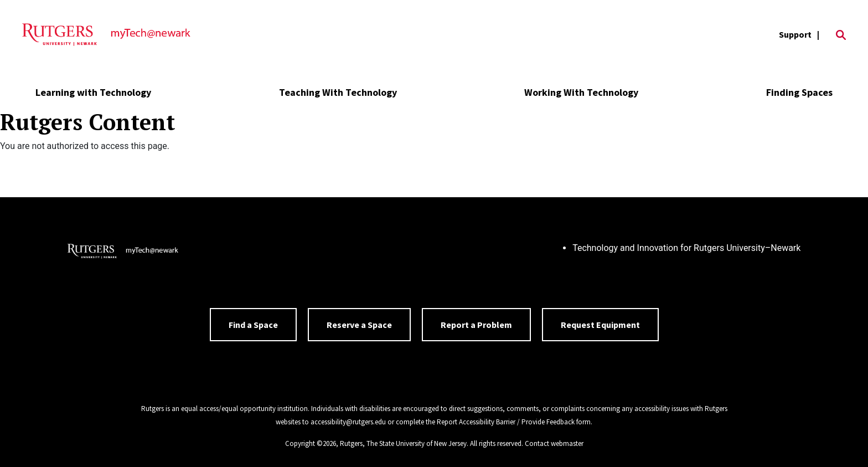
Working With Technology (581, 92)
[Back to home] (123, 253)
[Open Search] (841, 35)
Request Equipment (600, 325)
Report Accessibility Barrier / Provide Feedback (506, 422)
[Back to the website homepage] (106, 35)
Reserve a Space (359, 325)
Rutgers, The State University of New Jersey (403, 443)
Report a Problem (476, 325)
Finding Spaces (799, 92)
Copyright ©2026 (311, 443)
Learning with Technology (93, 92)
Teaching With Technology (338, 92)
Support (795, 34)
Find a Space (253, 325)
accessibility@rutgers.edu (348, 422)
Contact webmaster (554, 443)
